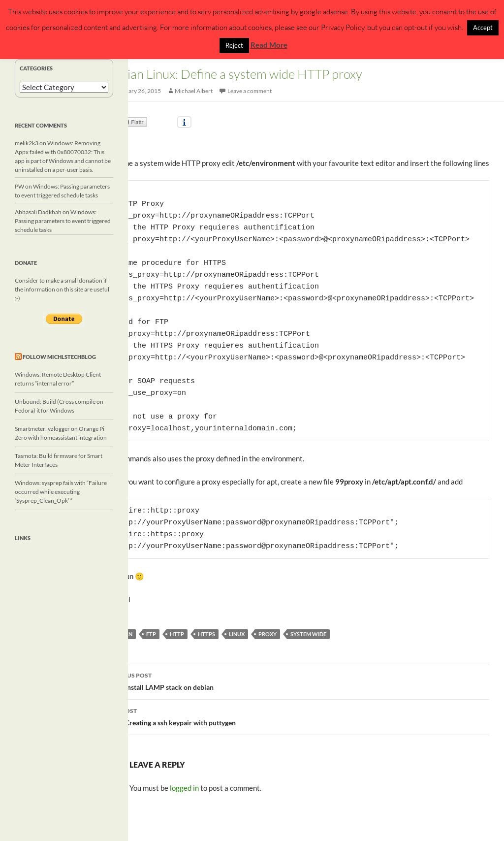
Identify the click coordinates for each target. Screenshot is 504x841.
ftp (151, 634)
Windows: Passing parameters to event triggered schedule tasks (63, 221)
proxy (268, 634)
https (206, 634)
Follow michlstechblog (59, 357)
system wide (308, 634)
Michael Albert (194, 91)
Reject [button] (234, 45)
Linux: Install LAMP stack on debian (297, 680)
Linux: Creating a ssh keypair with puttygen (297, 716)
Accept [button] (483, 28)
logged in (184, 788)
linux (237, 634)
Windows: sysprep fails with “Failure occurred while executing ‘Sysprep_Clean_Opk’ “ (61, 492)
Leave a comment (250, 91)
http (177, 634)
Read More (269, 45)
